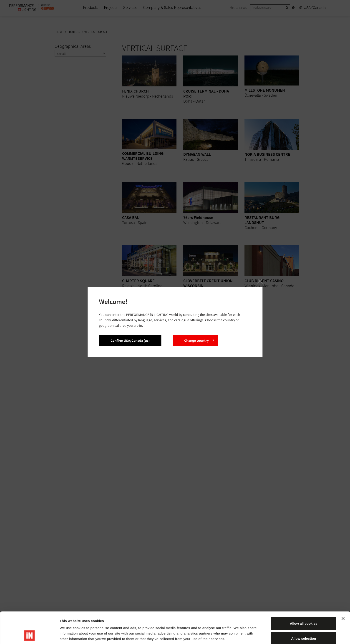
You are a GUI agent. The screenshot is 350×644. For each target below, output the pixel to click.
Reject (303, 624)
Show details (239, 635)
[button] (260, 281)
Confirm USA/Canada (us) (130, 340)
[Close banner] (343, 589)
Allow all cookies (303, 594)
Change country (196, 340)
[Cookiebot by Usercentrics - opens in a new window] (29, 635)
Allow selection (303, 609)
